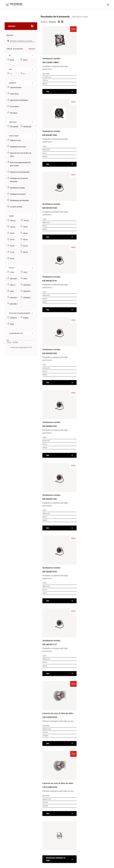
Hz (10, 55)
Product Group (14, 136)
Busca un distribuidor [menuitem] (59, 825)
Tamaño (11, 216)
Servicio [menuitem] (80, 825)
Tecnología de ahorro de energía (20, 313)
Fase (10, 69)
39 (80, 473)
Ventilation (13, 122)
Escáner (12, 26)
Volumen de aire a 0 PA (16, 333)
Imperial (52, 22)
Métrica (44, 22)
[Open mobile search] (108, 4)
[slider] (8, 340)
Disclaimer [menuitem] (81, 829)
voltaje (12, 268)
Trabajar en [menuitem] (82, 820)
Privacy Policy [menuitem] (56, 829)
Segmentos (13, 83)
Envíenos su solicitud (85, 486)
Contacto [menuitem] (54, 820)
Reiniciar (32, 49)
